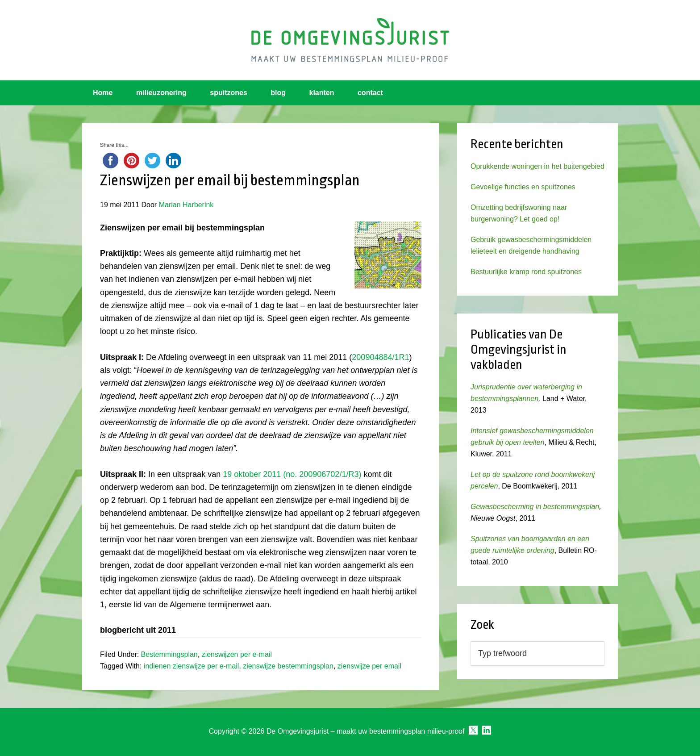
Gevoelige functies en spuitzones (523, 187)
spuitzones (229, 93)
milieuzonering (161, 93)
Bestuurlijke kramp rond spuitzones (526, 272)
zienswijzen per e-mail (237, 654)
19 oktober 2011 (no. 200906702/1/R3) (292, 474)
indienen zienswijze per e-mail (191, 666)
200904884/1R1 (380, 357)
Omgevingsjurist (350, 40)
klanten (322, 93)
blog (278, 93)
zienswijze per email (369, 666)
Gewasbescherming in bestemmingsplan (535, 507)
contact (370, 93)
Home (103, 93)
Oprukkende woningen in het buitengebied (537, 166)
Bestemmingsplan (169, 654)
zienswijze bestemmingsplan (288, 666)
